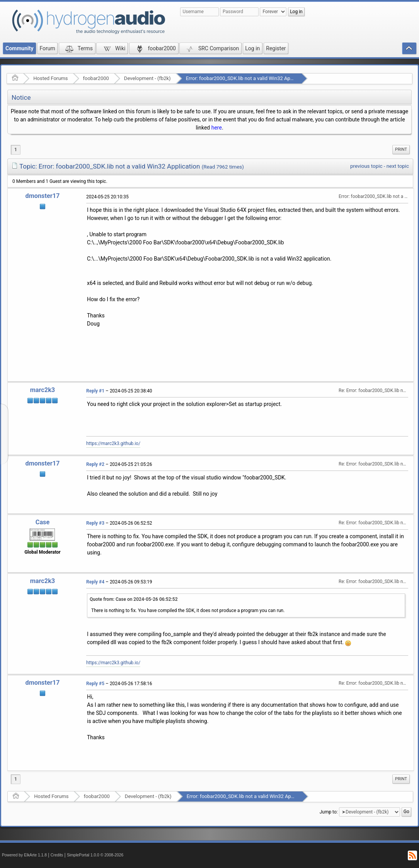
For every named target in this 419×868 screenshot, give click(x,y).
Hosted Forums (50, 78)
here (217, 128)
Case (43, 522)
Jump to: (329, 812)
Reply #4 (95, 582)
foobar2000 (96, 78)
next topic (398, 166)
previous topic (366, 166)
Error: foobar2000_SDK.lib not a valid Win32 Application (248, 78)
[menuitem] (401, 150)
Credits (57, 855)
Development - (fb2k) (147, 78)
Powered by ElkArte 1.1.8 (24, 855)
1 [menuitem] (16, 150)
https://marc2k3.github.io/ (113, 443)
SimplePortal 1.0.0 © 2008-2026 (95, 855)
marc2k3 (43, 390)
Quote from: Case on (134, 599)
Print (401, 149)
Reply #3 (95, 523)
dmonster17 (43, 196)
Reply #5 (95, 684)
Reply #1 (95, 391)
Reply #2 (95, 464)
